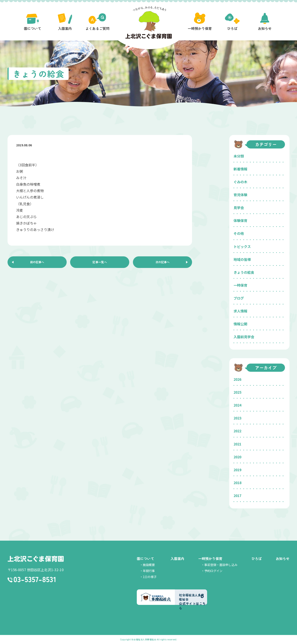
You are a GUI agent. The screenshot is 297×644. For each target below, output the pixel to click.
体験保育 (240, 220)
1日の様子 (150, 577)
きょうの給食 (244, 272)
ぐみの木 (240, 182)
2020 (237, 457)
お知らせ (283, 558)
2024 (237, 405)
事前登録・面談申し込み (221, 565)
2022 (237, 431)
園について (145, 558)
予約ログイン (213, 571)
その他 (239, 233)
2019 (237, 470)
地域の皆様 (242, 259)
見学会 (239, 208)
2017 (237, 496)
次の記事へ (162, 263)
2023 (237, 418)
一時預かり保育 (210, 558)
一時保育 (240, 285)
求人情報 (240, 311)
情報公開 (240, 324)
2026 (237, 379)
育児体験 (240, 195)
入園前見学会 (244, 337)
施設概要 (149, 565)
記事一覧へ (100, 263)
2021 (237, 444)
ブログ (239, 298)
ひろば (257, 558)
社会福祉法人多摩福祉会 (144, 639)
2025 (237, 392)
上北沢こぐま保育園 (36, 559)
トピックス (242, 246)
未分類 (239, 156)
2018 (237, 483)
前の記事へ (37, 263)
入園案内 (177, 558)
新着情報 (240, 169)
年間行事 (149, 571)
